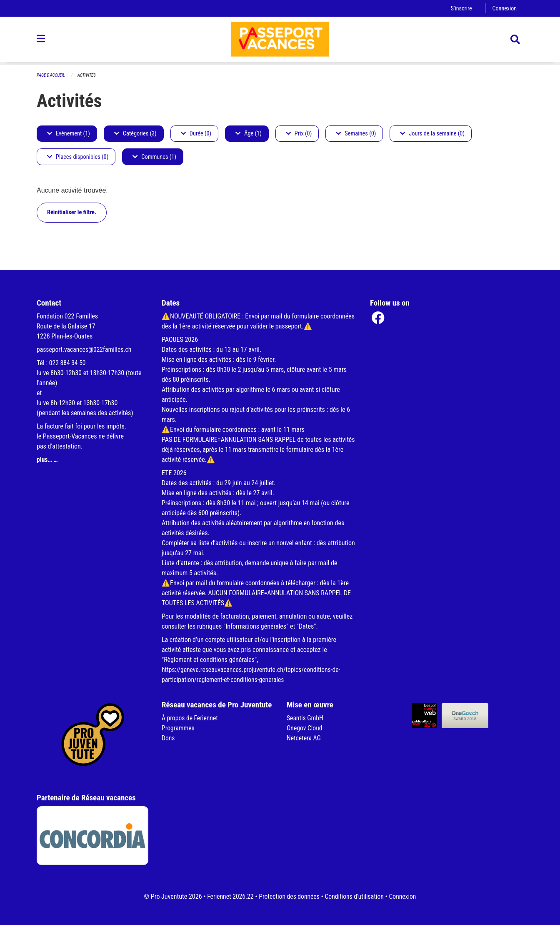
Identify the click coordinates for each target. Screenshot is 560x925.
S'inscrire (460, 8)
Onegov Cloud (305, 728)
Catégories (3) (135, 134)
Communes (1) (154, 157)
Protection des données (289, 896)
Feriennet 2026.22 (228, 896)
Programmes (179, 728)
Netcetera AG (304, 738)
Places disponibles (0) (78, 157)
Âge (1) (249, 134)
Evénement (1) (69, 134)
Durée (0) (196, 134)
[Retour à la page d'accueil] (280, 41)
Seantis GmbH (305, 718)
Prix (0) (299, 134)
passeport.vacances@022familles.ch (85, 350)
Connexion (504, 8)
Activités (88, 75)
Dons (168, 738)
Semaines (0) (356, 134)
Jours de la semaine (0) (432, 134)
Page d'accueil (51, 75)
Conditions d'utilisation (355, 896)
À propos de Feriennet (190, 718)
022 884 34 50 (68, 363)
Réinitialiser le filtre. (72, 212)
